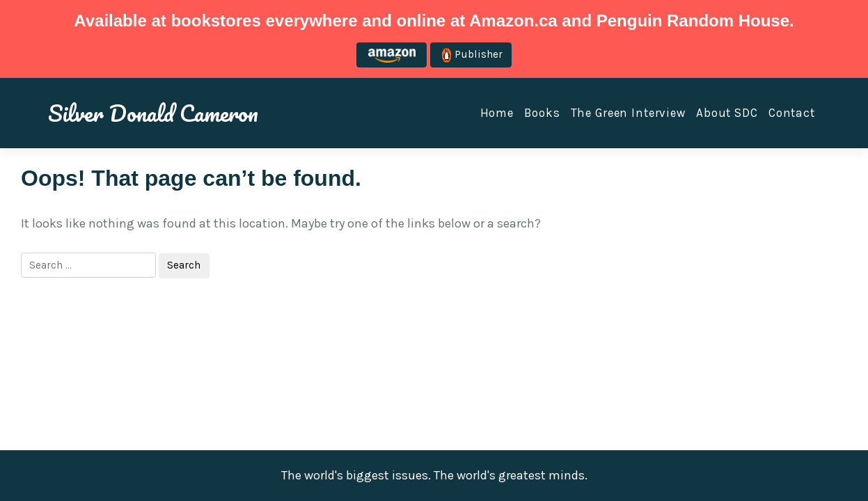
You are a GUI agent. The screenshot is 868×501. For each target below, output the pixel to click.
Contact (792, 113)
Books (542, 113)
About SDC (727, 113)
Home (497, 113)
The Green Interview (628, 113)
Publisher (472, 55)
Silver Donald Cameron (153, 113)
